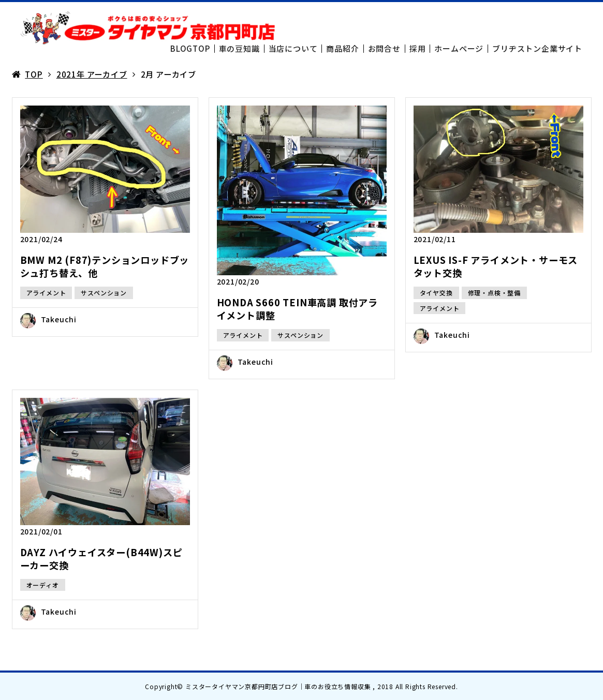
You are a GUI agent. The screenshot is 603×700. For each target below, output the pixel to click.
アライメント (46, 293)
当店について (293, 48)
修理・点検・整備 (494, 293)
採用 (418, 48)
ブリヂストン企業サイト (537, 48)
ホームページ (459, 48)
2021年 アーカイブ (92, 74)
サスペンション (104, 293)
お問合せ (384, 48)
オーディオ (43, 585)
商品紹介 (342, 48)
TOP (34, 74)
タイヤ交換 (436, 293)
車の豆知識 (239, 48)
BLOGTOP (190, 48)
